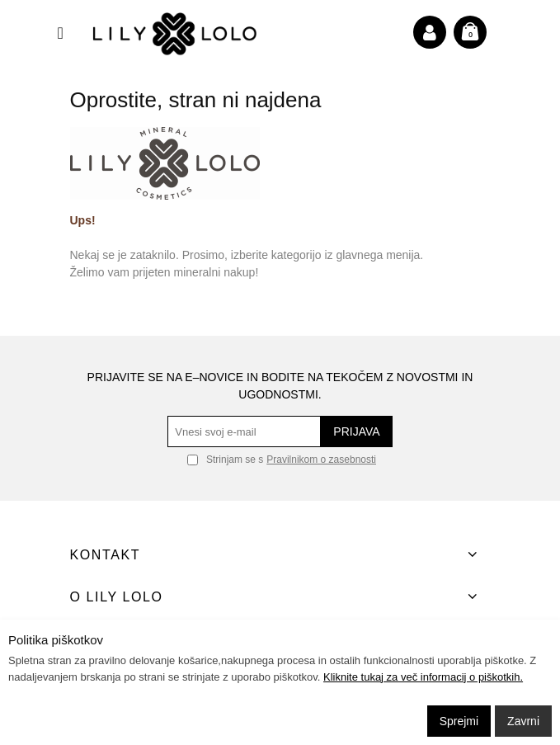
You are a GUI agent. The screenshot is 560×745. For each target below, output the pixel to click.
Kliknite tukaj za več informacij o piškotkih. (423, 677)
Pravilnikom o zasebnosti (321, 460)
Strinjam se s (225, 460)
